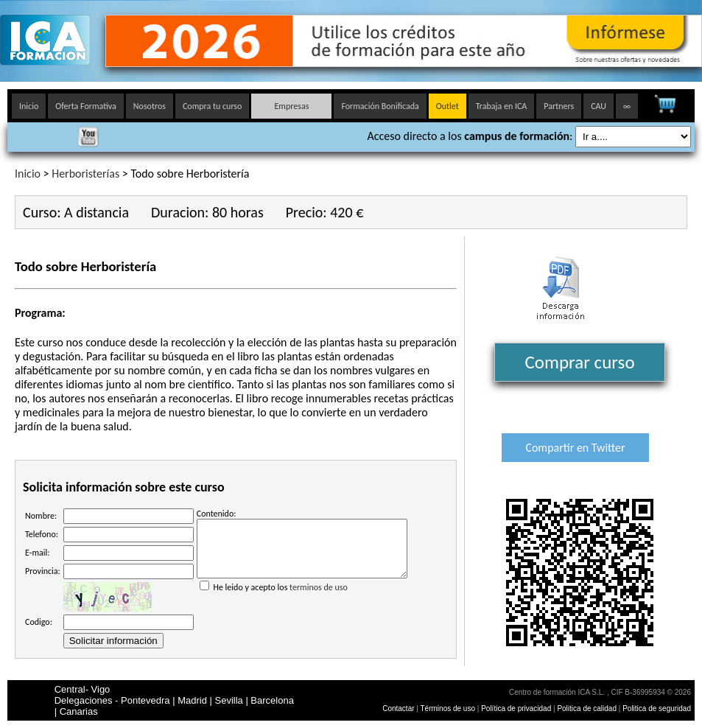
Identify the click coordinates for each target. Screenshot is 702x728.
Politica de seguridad (657, 708)
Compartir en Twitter (575, 448)
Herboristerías (85, 174)
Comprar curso (579, 362)
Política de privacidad (517, 708)
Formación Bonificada (380, 106)
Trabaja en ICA (502, 106)
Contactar (398, 708)
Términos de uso (448, 708)
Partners (559, 106)
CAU (599, 106)
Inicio (29, 106)
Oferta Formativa (86, 106)
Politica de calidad (587, 708)
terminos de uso (319, 598)
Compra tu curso (212, 106)
